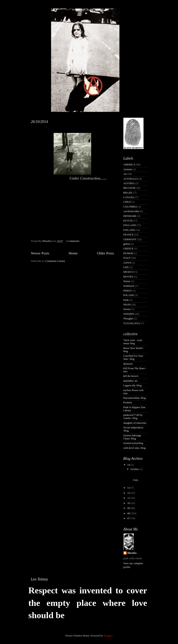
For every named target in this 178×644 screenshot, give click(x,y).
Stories (127, 309)
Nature (127, 281)
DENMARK (130, 216)
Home (73, 253)
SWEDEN (129, 314)
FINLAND (129, 230)
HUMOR (128, 253)
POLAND (129, 295)
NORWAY (129, 286)
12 (129, 493)
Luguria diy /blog (133, 385)
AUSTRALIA (131, 179)
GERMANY (130, 239)
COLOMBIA (130, 207)
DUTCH (128, 221)
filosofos (132, 553)
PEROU (128, 291)
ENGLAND (130, 225)
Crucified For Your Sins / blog (133, 357)
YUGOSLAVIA (132, 323)
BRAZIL (128, 193)
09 (129, 508)
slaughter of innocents (135, 423)
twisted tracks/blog (133, 443)
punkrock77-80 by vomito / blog (133, 417)
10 (129, 503)
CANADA (129, 197)
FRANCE (129, 235)
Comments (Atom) (55, 261)
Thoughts (128, 319)
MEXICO (129, 272)
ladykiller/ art (130, 381)
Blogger (108, 636)
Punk (126, 300)
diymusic (128, 364)
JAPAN (127, 263)
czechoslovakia (131, 211)
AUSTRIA (129, 183)
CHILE (127, 202)
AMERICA (129, 165)
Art (125, 174)
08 (129, 513)
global (127, 244)
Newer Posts (40, 253)
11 (129, 498)
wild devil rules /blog (134, 448)
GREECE (128, 249)
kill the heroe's (131, 376)
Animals (128, 169)
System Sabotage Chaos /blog (132, 437)
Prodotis (128, 403)
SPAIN (127, 305)
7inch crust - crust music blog (133, 342)
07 (129, 518)
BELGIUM (129, 188)
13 (129, 488)
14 (129, 465)
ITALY (127, 258)
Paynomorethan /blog (135, 398)
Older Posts (106, 253)
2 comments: (73, 241)
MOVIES (128, 277)
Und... (138, 477)
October (135, 469)
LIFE (126, 267)
